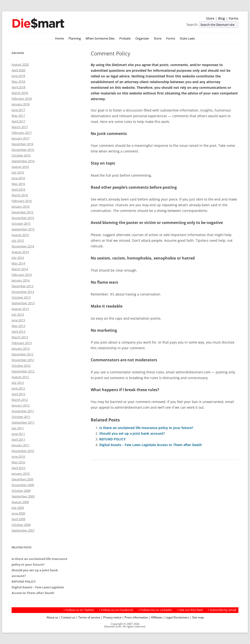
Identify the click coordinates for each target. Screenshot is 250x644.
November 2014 (23, 246)
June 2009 (18, 513)
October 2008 (21, 525)
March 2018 (20, 93)
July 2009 (18, 508)
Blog (222, 18)
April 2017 (18, 121)
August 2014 (20, 252)
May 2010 (18, 462)
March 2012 (20, 400)
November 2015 (23, 218)
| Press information (135, 617)
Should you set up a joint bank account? (132, 433)
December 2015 (22, 212)
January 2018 (21, 104)
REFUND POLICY (112, 439)
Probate (125, 38)
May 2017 (18, 116)
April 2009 (18, 519)
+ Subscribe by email (222, 610)
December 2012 (22, 354)
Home (59, 38)
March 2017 (20, 127)
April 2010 (18, 468)
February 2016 (22, 201)
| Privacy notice (111, 617)
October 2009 (21, 491)
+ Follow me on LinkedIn (155, 610)
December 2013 (22, 286)
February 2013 (22, 343)
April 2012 (18, 394)
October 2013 (21, 297)
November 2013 (23, 292)
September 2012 (23, 371)
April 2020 (18, 70)
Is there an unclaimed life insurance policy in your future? (146, 428)
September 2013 (23, 303)
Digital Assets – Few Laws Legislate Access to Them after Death (151, 445)
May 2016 (18, 184)
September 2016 (23, 161)
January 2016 (21, 206)
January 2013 (21, 349)
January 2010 (21, 474)
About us (52, 617)
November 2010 (23, 451)
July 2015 (18, 241)
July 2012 (18, 383)
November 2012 (23, 360)
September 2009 (23, 496)
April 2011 (18, 439)
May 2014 (18, 263)
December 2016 (22, 144)
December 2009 (22, 479)
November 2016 (23, 150)
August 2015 (20, 235)
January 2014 (21, 280)
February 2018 (22, 98)
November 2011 (23, 411)
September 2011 (23, 422)
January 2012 (21, 405)
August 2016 (20, 167)
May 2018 (18, 81)
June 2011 (18, 434)
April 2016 (18, 189)
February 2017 (22, 133)
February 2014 (22, 275)
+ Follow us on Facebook (116, 610)
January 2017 (21, 138)
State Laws (187, 38)
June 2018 (18, 76)
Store (210, 18)
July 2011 (18, 428)
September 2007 (23, 530)
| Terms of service (88, 617)
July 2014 (18, 258)
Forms (234, 18)
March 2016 (20, 195)
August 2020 (20, 64)
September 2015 (23, 229)
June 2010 (18, 456)
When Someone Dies (100, 38)
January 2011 (21, 445)
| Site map (197, 617)
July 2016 (18, 172)
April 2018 (18, 87)
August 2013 (20, 309)
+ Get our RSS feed (190, 610)
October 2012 (21, 366)
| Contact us (67, 617)
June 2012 (18, 388)
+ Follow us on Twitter (79, 610)
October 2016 (21, 155)
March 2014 (20, 269)
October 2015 (21, 224)
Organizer (142, 38)
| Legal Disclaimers (176, 617)
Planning (75, 38)
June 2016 (18, 178)
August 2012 (20, 377)
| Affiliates (156, 617)
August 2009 (20, 502)
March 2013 (20, 337)
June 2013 (18, 320)
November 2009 (23, 485)
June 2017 (18, 110)
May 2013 (18, 326)
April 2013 (18, 331)
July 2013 (18, 314)
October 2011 (21, 417)
